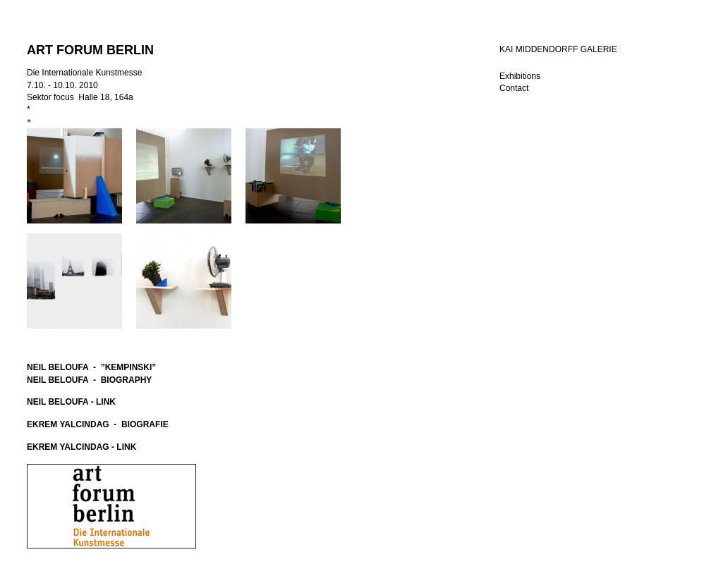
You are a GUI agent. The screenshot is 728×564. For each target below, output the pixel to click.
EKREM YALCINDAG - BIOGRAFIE (98, 424)
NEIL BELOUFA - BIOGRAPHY (89, 380)
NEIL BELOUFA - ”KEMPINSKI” (91, 367)
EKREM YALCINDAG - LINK (81, 447)
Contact (514, 88)
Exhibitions (520, 76)
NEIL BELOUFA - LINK (71, 402)
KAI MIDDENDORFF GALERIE (558, 49)
